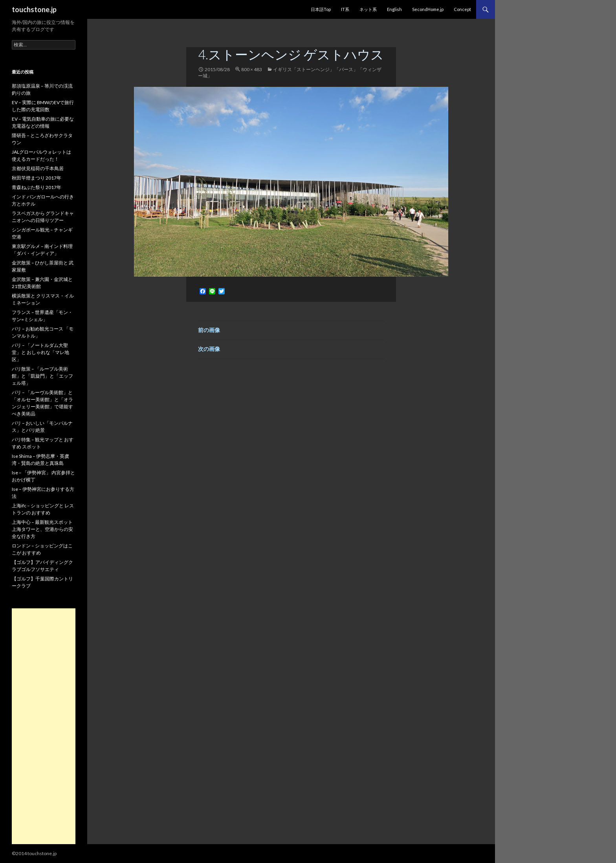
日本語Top (321, 9)
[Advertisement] (44, 726)
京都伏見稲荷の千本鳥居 (38, 168)
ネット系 (368, 9)
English (394, 9)
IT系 (345, 9)
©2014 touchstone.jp (34, 853)
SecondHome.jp (428, 9)
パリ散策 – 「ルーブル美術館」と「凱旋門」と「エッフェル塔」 (42, 376)
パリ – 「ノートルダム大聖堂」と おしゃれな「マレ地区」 (40, 352)
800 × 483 (252, 69)
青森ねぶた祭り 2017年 (37, 187)
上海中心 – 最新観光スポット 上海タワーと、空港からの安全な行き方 (42, 529)
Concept (462, 9)
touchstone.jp (34, 9)
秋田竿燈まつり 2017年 (37, 178)
